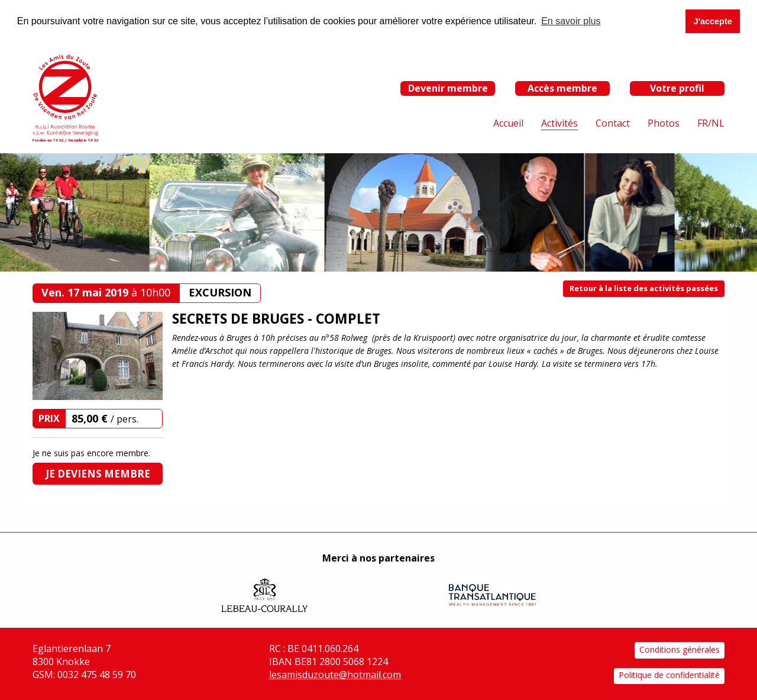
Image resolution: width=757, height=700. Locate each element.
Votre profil (677, 88)
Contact (613, 123)
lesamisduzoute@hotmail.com (335, 675)
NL (718, 123)
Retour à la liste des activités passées (644, 288)
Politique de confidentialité (669, 675)
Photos (664, 123)
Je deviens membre (98, 474)
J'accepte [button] (713, 21)
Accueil (508, 123)
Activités (559, 123)
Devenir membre (448, 88)
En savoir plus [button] (571, 21)
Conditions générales (680, 649)
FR (703, 123)
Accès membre (562, 88)
